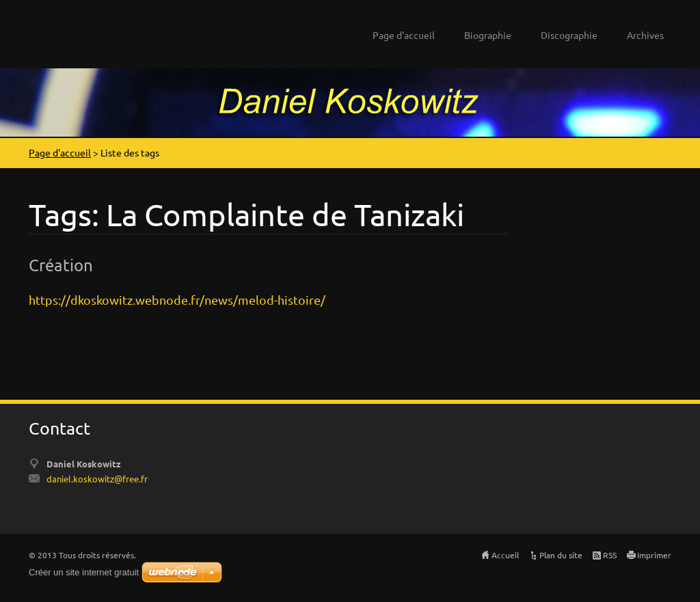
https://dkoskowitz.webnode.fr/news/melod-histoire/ (177, 300)
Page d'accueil (404, 35)
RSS (610, 555)
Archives (645, 35)
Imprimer (654, 555)
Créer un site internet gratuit (84, 572)
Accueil (505, 555)
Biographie (488, 35)
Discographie (569, 35)
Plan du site (561, 555)
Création (61, 265)
